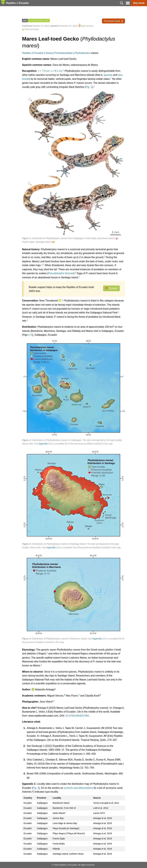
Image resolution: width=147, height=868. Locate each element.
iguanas (108, 75)
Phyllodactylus (82, 53)
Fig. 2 (36, 788)
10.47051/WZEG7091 (39, 21)
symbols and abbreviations (78, 788)
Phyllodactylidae (64, 53)
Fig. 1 (89, 87)
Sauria (49, 53)
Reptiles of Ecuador (33, 53)
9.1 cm (58, 71)
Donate (112, 288)
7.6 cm (46, 71)
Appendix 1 (44, 444)
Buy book (139, 3)
